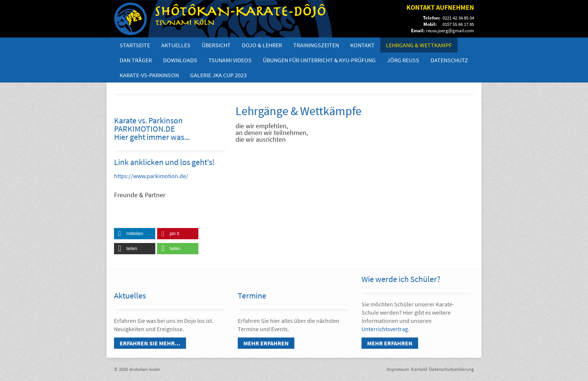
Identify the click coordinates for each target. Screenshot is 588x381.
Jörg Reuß (403, 60)
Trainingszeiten (316, 45)
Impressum (398, 369)
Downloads (180, 60)
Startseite (135, 45)
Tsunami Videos (230, 60)
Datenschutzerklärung (451, 369)
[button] (135, 234)
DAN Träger (136, 60)
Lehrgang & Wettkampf (419, 45)
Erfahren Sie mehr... (150, 343)
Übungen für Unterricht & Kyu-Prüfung (319, 60)
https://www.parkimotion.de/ (151, 176)
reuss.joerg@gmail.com (450, 31)
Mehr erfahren (266, 343)
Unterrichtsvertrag (385, 329)
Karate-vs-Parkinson (149, 75)
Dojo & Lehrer (262, 45)
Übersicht (216, 45)
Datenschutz (449, 60)
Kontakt (362, 45)
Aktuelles (176, 45)
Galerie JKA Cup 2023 (218, 75)
